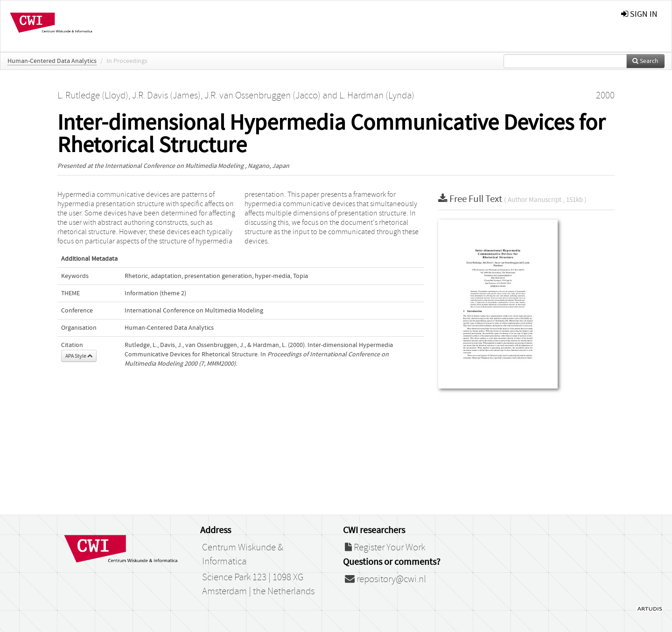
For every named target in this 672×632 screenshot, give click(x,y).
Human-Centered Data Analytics (52, 61)
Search (645, 61)
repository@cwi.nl (385, 579)
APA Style (79, 356)
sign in (639, 14)
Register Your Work (385, 548)
